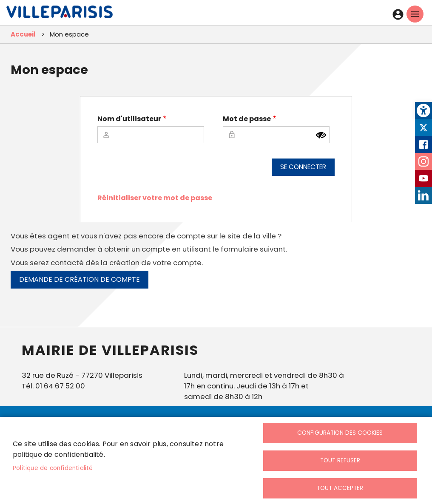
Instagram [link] (423, 161)
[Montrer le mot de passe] (321, 135)
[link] (423, 110)
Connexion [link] (398, 14)
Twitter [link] (423, 127)
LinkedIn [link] (423, 195)
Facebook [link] (423, 144)
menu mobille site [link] (415, 14)
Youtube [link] (423, 178)
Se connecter (303, 167)
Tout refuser (340, 460)
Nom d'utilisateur (129, 119)
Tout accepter (340, 488)
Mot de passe (247, 119)
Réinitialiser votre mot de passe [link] (155, 198)
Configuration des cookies (340, 433)
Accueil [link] (23, 34)
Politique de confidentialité (53, 468)
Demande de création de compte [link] (80, 279)
